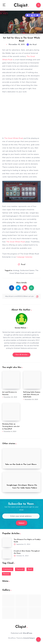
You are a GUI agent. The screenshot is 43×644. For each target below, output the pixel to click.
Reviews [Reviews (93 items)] (6, 574)
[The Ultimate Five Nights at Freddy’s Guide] (7, 543)
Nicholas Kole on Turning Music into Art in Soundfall (11, 426)
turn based (29, 273)
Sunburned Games (27, 270)
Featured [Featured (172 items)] (20, 569)
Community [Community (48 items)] (8, 569)
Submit (22, 523)
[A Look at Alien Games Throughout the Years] (7, 554)
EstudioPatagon (29, 638)
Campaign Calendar (24, 257)
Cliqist (21, 6)
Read (23, 265)
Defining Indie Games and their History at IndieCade (32, 395)
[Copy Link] (21, 296)
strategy (16, 270)
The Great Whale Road (14, 138)
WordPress (28, 633)
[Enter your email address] (21, 516)
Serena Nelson (20, 328)
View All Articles (21, 355)
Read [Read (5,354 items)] (30, 569)
